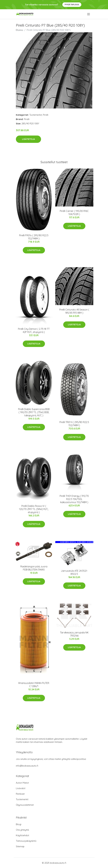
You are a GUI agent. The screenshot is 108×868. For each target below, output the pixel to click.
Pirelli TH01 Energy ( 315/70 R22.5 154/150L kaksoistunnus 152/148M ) (74, 499)
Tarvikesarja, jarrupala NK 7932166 (74, 634)
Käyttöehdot (22, 835)
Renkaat (20, 794)
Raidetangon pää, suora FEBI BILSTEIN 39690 (34, 568)
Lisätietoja (28, 139)
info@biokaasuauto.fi (27, 766)
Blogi (19, 824)
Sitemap (20, 846)
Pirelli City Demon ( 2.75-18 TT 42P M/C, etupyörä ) (34, 330)
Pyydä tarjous (72, 5)
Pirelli (46, 115)
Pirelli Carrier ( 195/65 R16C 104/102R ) (74, 213)
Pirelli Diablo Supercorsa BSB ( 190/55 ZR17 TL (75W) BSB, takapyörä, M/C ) (34, 412)
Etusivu (19, 30)
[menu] (89, 14)
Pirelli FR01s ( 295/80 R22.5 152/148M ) (34, 237)
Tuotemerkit (36, 115)
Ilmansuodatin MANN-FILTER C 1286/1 (34, 685)
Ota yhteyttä (22, 830)
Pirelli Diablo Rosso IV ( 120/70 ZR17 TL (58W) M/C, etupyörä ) (34, 509)
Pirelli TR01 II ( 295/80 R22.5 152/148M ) (74, 424)
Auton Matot (22, 783)
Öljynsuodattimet (25, 805)
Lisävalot (21, 788)
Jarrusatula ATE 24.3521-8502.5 (74, 572)
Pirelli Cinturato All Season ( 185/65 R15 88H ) (74, 311)
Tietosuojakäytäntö (26, 841)
